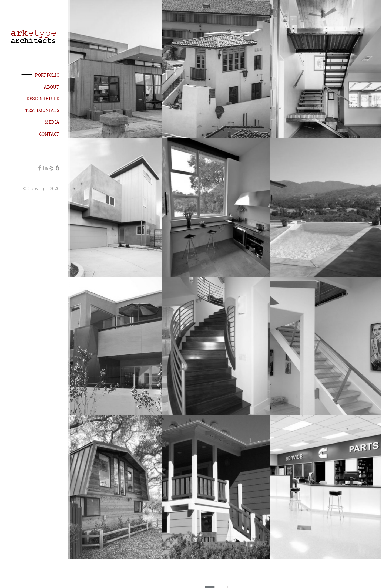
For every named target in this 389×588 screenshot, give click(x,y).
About (51, 87)
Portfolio (47, 75)
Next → (242, 569)
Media (52, 122)
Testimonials (42, 110)
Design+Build (43, 98)
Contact (49, 134)
